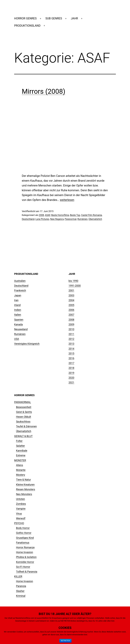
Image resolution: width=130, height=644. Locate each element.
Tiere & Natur (23, 480)
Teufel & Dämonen (26, 426)
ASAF (48, 215)
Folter (19, 441)
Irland (17, 305)
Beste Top (75, 215)
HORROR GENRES (25, 18)
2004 (71, 300)
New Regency (57, 219)
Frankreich (20, 290)
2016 (71, 358)
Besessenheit (24, 407)
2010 (71, 329)
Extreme (21, 455)
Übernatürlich (95, 219)
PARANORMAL (23, 402)
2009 (71, 324)
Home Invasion (24, 552)
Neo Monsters (24, 494)
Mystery (21, 475)
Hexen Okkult (24, 417)
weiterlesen (67, 200)
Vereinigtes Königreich (27, 344)
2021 (71, 382)
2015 (71, 353)
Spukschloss (23, 422)
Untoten (20, 499)
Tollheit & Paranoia (27, 572)
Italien (18, 315)
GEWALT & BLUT (23, 436)
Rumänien (82, 219)
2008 (41, 215)
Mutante (21, 470)
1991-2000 (75, 286)
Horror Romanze (25, 547)
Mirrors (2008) (44, 91)
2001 (71, 290)
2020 (71, 378)
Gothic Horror (24, 533)
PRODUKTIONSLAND (27, 26)
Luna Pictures (42, 219)
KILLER (18, 576)
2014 (71, 349)
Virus (19, 514)
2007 (71, 315)
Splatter (20, 446)
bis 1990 (73, 281)
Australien (20, 281)
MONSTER (20, 460)
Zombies (21, 504)
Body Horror (23, 528)
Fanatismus (23, 543)
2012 (71, 339)
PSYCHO (19, 523)
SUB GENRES (54, 18)
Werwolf (21, 518)
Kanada (18, 324)
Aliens (19, 465)
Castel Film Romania (92, 215)
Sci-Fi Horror (23, 567)
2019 (71, 373)
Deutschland (28, 219)
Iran (16, 300)
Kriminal (21, 596)
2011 (71, 334)
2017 (71, 363)
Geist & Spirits (24, 412)
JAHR (74, 18)
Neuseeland (21, 329)
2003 (71, 295)
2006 (71, 310)
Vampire (21, 509)
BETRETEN (65, 641)
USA (17, 339)
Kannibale (22, 451)
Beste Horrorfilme (60, 215)
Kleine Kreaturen (25, 485)
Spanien (19, 320)
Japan (18, 295)
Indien (18, 310)
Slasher (20, 591)
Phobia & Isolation (26, 557)
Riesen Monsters (25, 489)
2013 (71, 344)
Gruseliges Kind (25, 538)
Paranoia (21, 586)
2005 (71, 305)
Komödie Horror (25, 562)
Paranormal (71, 219)
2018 (71, 368)
